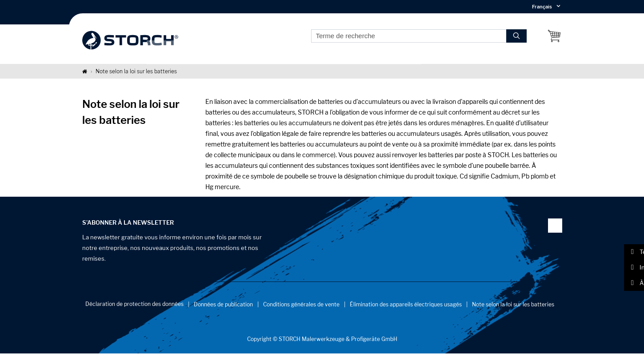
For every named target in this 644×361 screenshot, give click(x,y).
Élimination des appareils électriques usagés (406, 311)
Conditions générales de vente (301, 311)
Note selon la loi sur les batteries (513, 311)
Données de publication (223, 311)
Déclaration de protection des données (134, 311)
